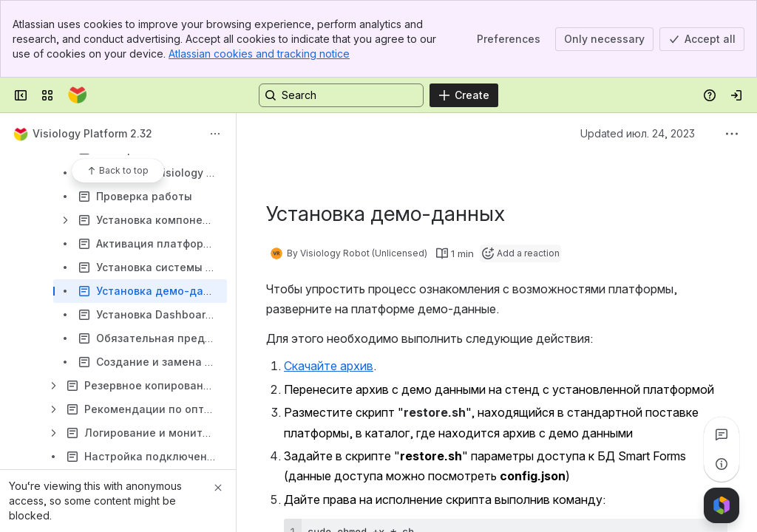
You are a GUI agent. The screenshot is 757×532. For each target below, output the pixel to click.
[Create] (464, 95)
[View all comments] (722, 434)
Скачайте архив (329, 366)
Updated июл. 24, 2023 (638, 133)
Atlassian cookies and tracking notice (259, 54)
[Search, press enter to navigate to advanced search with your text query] (341, 95)
